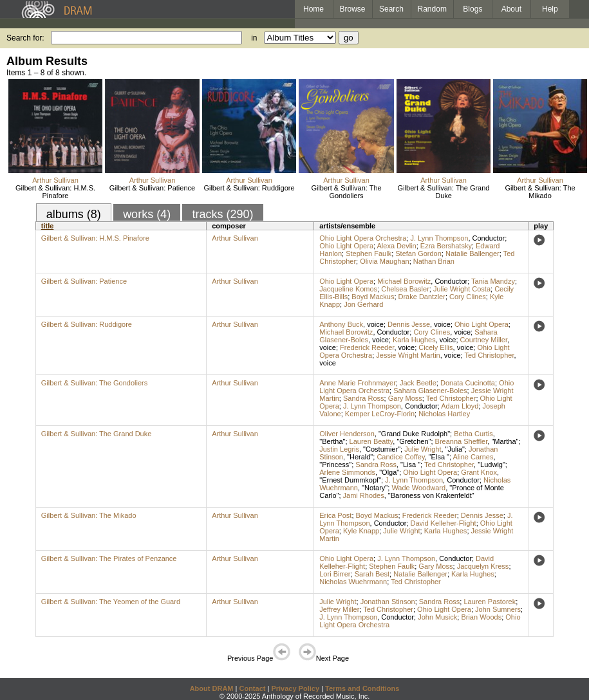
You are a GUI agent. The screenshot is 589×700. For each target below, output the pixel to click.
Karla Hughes (414, 340)
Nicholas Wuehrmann (353, 582)
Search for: (25, 38)
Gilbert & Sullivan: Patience (152, 188)
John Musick (437, 617)
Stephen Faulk (369, 253)
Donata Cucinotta (468, 383)
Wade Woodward (418, 488)
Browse (353, 9)
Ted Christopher (489, 355)
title (48, 226)
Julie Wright (423, 449)
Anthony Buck (341, 324)
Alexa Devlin (397, 246)
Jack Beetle (418, 383)
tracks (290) (222, 214)
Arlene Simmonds (347, 472)
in (254, 38)
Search (391, 9)
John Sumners (498, 609)
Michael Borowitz (404, 281)
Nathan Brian (434, 261)
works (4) (147, 214)
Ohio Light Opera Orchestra (363, 238)
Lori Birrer (335, 574)
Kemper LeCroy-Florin (380, 414)
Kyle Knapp (361, 531)
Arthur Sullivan (55, 180)
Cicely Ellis (435, 347)
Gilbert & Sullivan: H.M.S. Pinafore (55, 192)
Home (313, 9)
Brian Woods (481, 617)
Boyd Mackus (373, 297)
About (511, 9)
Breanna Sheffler (462, 441)
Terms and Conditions (362, 688)
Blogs (472, 9)
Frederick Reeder (367, 347)
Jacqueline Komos (348, 289)
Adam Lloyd (460, 406)
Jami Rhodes (364, 495)
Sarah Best (372, 574)
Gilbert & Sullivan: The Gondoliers (346, 192)
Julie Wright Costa (462, 289)
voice (375, 324)
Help (550, 9)
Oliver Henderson (347, 434)
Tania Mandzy (493, 281)
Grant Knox (479, 472)
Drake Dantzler (422, 297)
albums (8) (74, 214)
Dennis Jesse (409, 324)
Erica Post (335, 515)
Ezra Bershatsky (446, 246)
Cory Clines (468, 297)
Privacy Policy (295, 688)
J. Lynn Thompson (439, 238)
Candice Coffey (400, 457)
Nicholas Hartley (444, 414)
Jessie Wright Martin (408, 355)
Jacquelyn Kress (483, 566)
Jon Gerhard (363, 304)
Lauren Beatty (371, 441)
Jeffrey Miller (339, 609)
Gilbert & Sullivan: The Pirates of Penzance (109, 558)
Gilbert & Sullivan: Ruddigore (249, 188)
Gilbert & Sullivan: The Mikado (540, 192)
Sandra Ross (364, 398)
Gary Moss (405, 398)
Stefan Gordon (418, 253)
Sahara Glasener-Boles (430, 391)
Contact (252, 688)
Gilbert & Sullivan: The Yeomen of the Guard (111, 602)
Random (432, 9)
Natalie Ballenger (472, 253)
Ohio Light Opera (346, 246)
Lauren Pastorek (490, 602)
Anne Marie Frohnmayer (358, 383)
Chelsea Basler (405, 289)
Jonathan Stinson (388, 602)
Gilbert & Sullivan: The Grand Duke (444, 192)
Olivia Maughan (384, 261)
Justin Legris (339, 449)
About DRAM (212, 688)
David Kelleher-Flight (444, 523)
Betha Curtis (473, 434)
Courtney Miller (484, 340)
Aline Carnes (473, 457)
